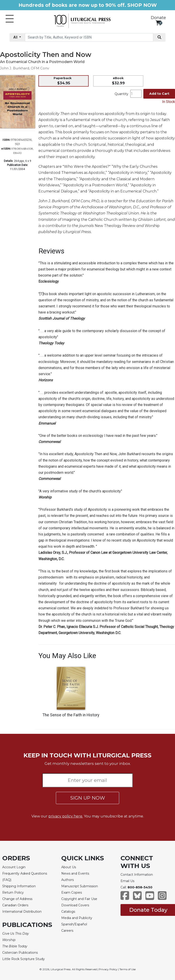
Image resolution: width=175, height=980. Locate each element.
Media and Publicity (77, 918)
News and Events (75, 873)
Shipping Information (19, 886)
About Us (69, 867)
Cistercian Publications (20, 953)
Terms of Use (128, 969)
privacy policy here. (66, 816)
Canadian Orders (15, 905)
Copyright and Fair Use (79, 899)
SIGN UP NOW (88, 798)
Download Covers (75, 905)
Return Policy (13, 892)
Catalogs (68, 912)
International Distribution (22, 912)
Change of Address (17, 899)
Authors (67, 880)
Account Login (14, 867)
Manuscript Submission (80, 886)
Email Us (127, 881)
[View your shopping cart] (158, 23)
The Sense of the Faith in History (71, 715)
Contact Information (137, 875)
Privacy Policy (108, 969)
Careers (67, 931)
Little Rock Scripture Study (24, 959)
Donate (158, 18)
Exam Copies (72, 892)
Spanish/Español (74, 924)
